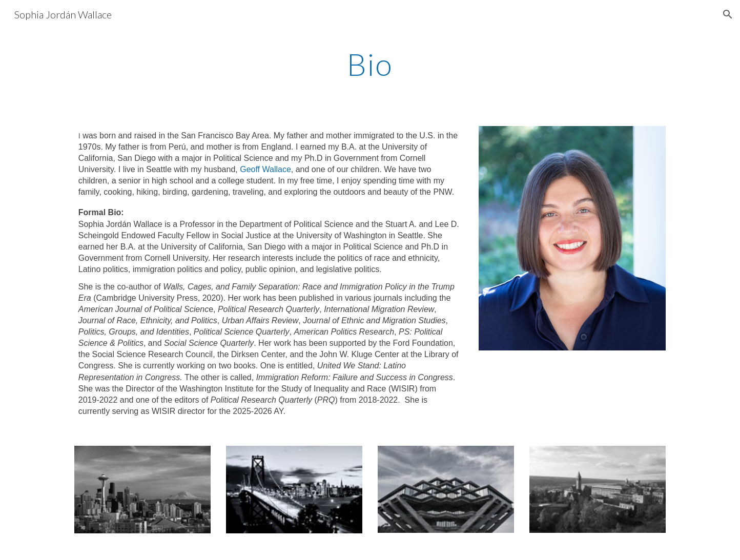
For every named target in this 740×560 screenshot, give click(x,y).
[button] (728, 14)
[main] (370, 64)
